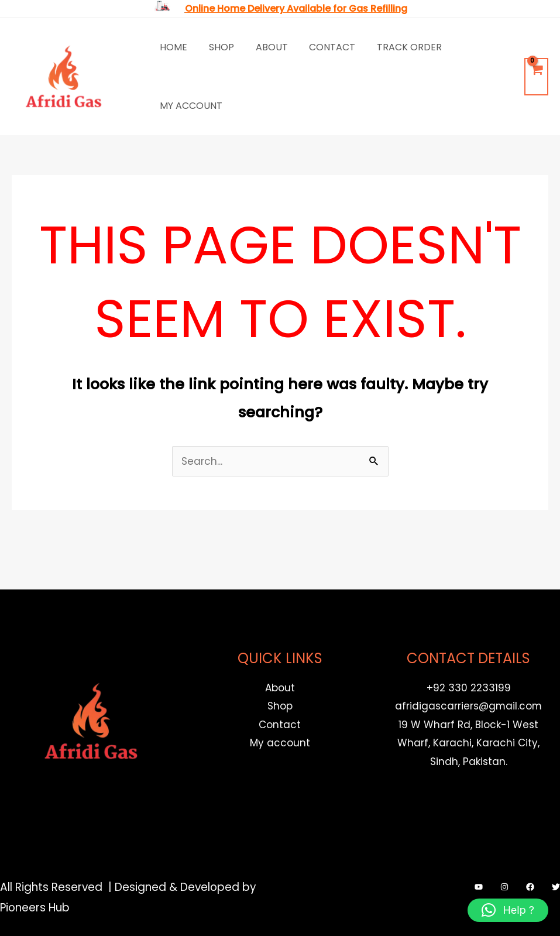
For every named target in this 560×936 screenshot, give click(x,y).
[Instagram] (504, 887)
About (265, 47)
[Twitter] (556, 887)
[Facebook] (530, 887)
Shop (217, 47)
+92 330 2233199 (469, 688)
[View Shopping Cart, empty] (536, 77)
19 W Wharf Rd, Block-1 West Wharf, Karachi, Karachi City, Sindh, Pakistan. (468, 743)
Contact (323, 47)
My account (190, 106)
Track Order (397, 47)
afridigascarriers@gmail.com (468, 706)
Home (172, 47)
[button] (508, 910)
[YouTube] (479, 887)
